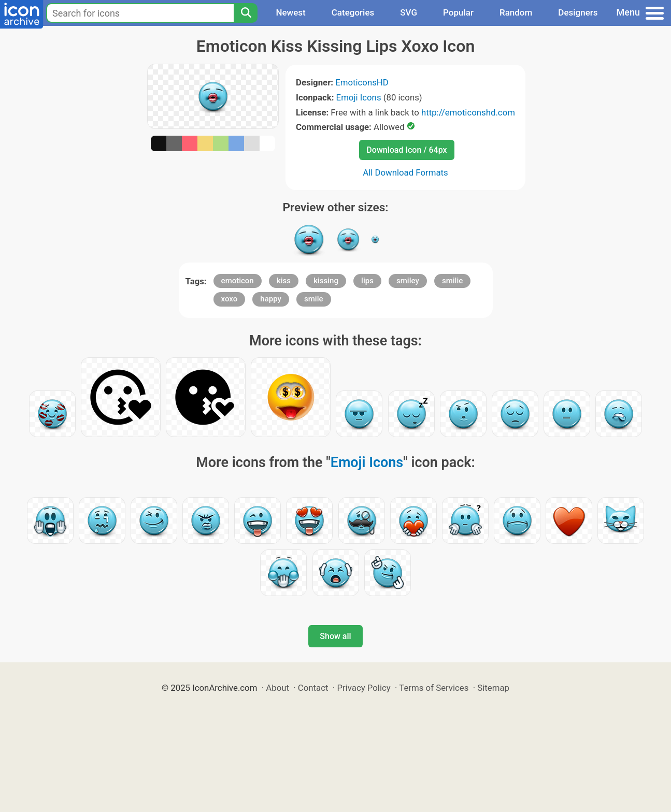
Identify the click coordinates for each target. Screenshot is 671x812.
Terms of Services (434, 688)
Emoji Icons (359, 97)
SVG (409, 12)
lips (367, 281)
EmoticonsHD (362, 82)
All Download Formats (405, 172)
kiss (284, 281)
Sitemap (493, 688)
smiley (408, 281)
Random (516, 12)
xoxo (230, 299)
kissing (326, 281)
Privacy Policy (363, 688)
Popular (458, 12)
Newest (290, 12)
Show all (335, 636)
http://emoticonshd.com (468, 112)
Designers (578, 12)
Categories (353, 12)
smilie (452, 281)
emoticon (238, 281)
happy (271, 299)
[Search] (246, 13)
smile (313, 299)
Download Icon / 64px (406, 150)
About (277, 688)
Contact (313, 688)
